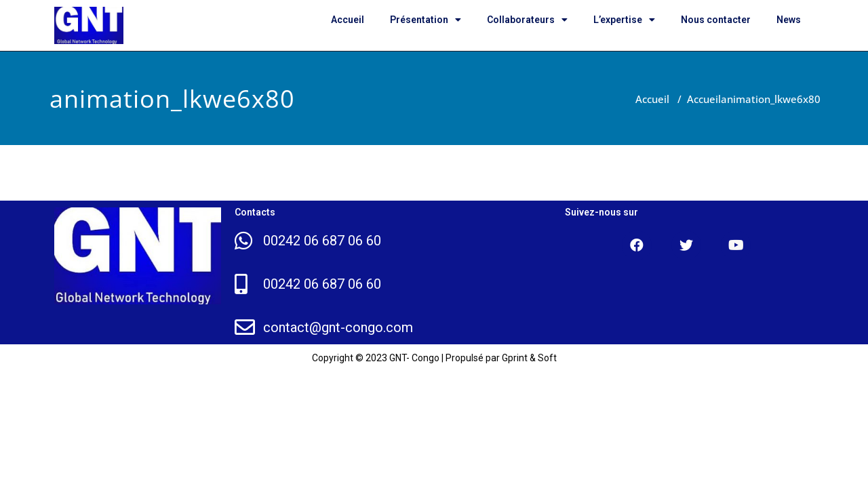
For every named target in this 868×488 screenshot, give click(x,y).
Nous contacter (716, 20)
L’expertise (624, 20)
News (789, 20)
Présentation (426, 20)
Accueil (348, 20)
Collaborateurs (527, 20)
